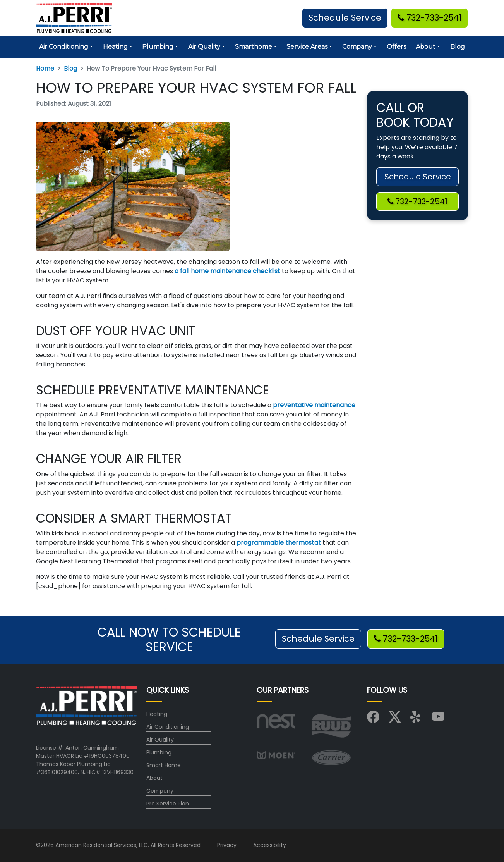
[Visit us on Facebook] (373, 719)
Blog (458, 47)
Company (160, 791)
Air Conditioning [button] (64, 47)
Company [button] (357, 47)
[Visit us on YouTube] (438, 719)
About (154, 778)
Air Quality (160, 740)
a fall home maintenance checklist (227, 271)
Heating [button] (115, 47)
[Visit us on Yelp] (417, 719)
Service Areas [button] (307, 47)
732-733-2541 (429, 18)
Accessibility (270, 845)
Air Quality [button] (204, 47)
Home (45, 68)
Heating (157, 714)
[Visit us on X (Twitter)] (395, 719)
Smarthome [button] (254, 47)
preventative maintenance (313, 405)
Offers (396, 47)
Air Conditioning (168, 727)
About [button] (426, 47)
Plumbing (159, 752)
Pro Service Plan (168, 804)
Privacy (227, 845)
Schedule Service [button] (345, 18)
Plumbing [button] (158, 47)
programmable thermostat (278, 543)
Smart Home (164, 765)
